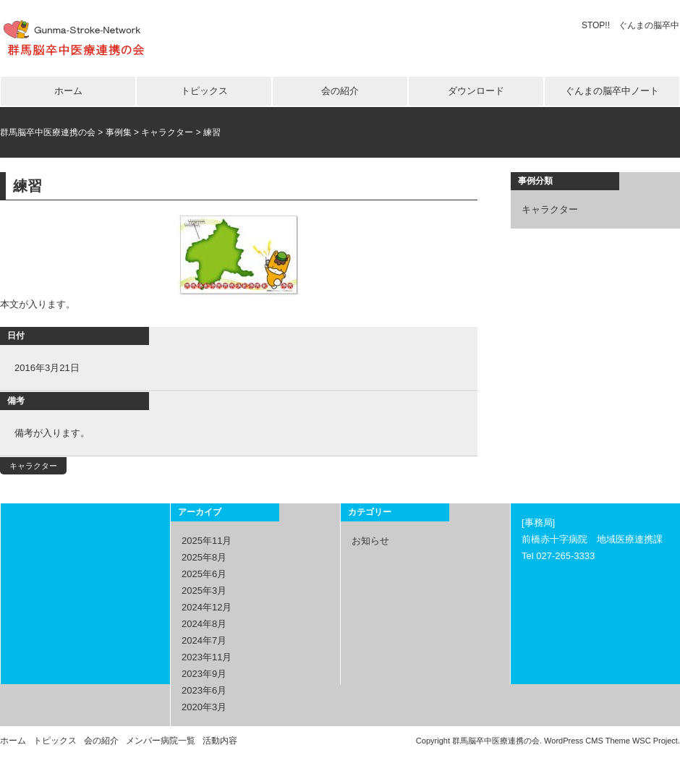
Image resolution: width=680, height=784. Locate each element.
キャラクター (33, 466)
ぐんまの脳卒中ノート (612, 91)
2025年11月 (207, 541)
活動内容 (220, 741)
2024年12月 (207, 607)
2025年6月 (204, 574)
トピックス (204, 91)
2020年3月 (204, 707)
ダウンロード (476, 91)
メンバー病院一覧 (161, 741)
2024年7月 (204, 640)
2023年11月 (207, 657)
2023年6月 (204, 690)
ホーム (68, 91)
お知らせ (370, 541)
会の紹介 (340, 91)
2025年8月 (204, 557)
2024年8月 (204, 624)
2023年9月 (204, 674)
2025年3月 (204, 591)
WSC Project (655, 741)
